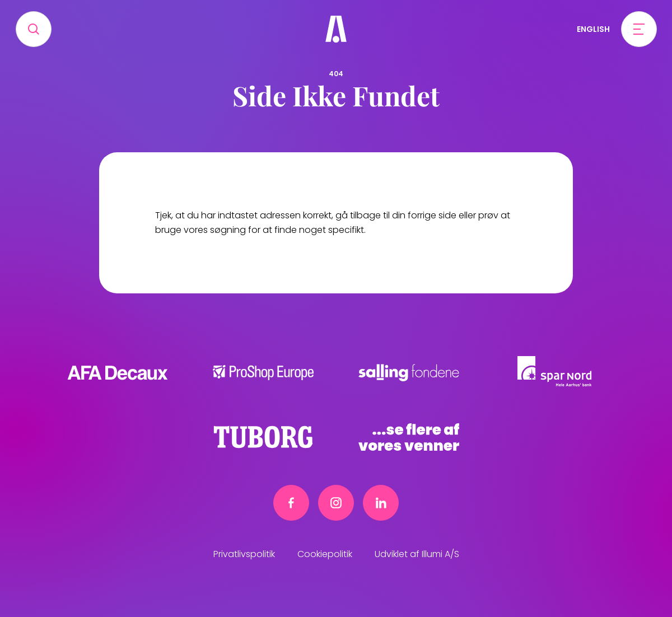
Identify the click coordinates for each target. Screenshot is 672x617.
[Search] (34, 29)
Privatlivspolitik (244, 554)
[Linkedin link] (381, 503)
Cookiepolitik (325, 554)
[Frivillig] (336, 29)
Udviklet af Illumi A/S (417, 554)
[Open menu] (639, 29)
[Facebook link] (291, 503)
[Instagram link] (336, 503)
